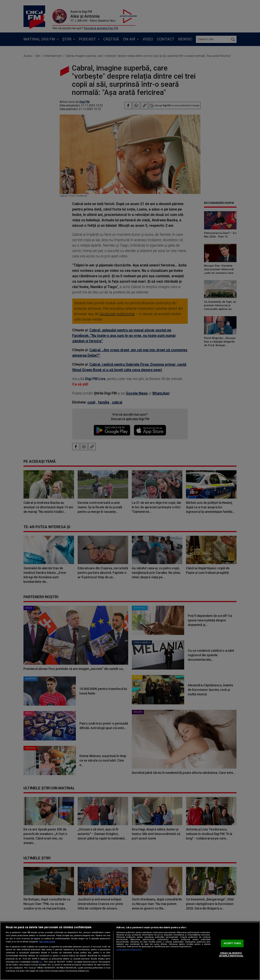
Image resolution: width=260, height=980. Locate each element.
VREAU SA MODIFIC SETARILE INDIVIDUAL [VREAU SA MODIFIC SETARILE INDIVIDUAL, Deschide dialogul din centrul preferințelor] (231, 954)
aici (41, 962)
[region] (130, 951)
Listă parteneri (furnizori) (129, 950)
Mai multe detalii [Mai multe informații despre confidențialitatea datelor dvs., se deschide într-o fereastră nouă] (47, 942)
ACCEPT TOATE (232, 943)
